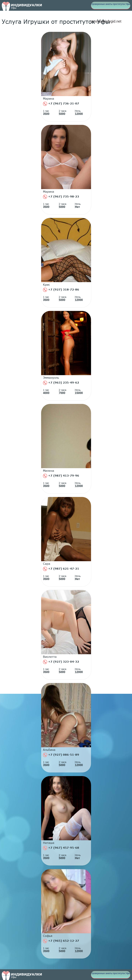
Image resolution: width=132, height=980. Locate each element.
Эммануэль (51, 378)
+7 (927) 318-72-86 (61, 290)
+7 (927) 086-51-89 (61, 755)
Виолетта (50, 657)
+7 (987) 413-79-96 (61, 476)
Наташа (49, 843)
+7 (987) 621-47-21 (61, 569)
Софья (48, 936)
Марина (49, 99)
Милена (49, 471)
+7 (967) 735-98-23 (61, 197)
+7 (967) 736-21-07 (61, 104)
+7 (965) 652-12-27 (61, 941)
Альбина (49, 750)
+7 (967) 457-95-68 (61, 848)
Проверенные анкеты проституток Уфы (111, 4)
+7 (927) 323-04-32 (61, 662)
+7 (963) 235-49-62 (61, 383)
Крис (46, 285)
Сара (47, 564)
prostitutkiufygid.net (106, 21)
